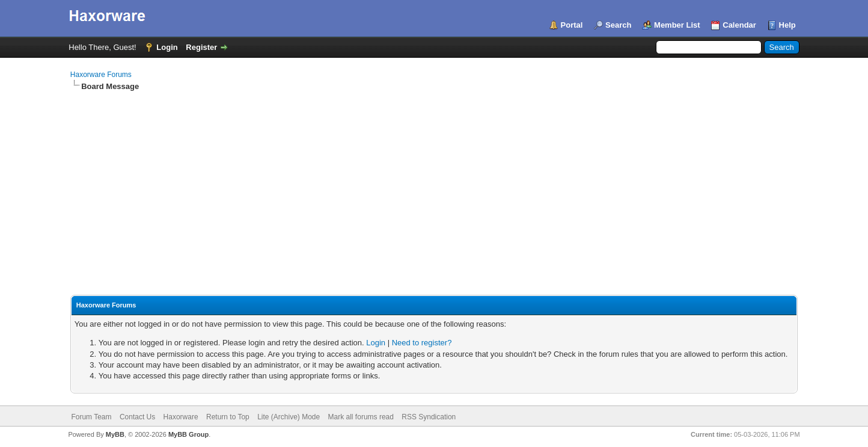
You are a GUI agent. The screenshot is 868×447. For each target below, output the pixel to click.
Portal (572, 25)
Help (787, 25)
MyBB (115, 434)
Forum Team (91, 417)
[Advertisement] (434, 182)
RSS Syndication (429, 417)
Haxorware (181, 417)
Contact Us (137, 417)
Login (167, 47)
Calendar (739, 25)
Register (201, 47)
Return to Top (228, 417)
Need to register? (422, 343)
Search (618, 25)
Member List (677, 25)
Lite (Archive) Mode (289, 417)
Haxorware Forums (101, 75)
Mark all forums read (361, 417)
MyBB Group (188, 434)
